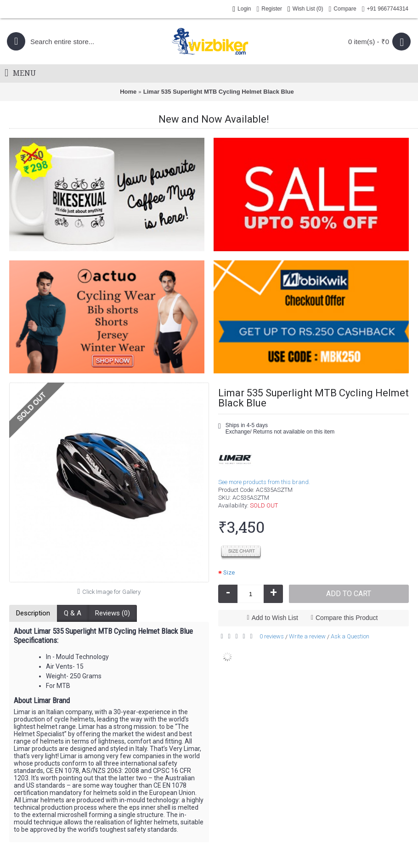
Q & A (73, 613)
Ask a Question (350, 636)
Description (33, 613)
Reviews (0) (113, 613)
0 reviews (272, 636)
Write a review (307, 636)
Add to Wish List (275, 618)
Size (229, 572)
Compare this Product (347, 618)
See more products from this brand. (264, 482)
